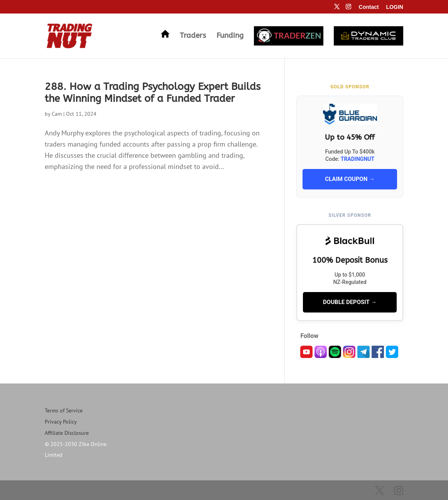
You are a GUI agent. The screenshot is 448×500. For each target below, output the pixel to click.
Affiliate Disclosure (67, 433)
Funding (230, 36)
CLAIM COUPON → (350, 179)
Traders (193, 36)
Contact (369, 7)
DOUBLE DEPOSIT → (350, 302)
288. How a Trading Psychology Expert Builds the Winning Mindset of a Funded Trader (153, 93)
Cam (57, 114)
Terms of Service (64, 410)
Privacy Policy (61, 422)
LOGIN (395, 7)
